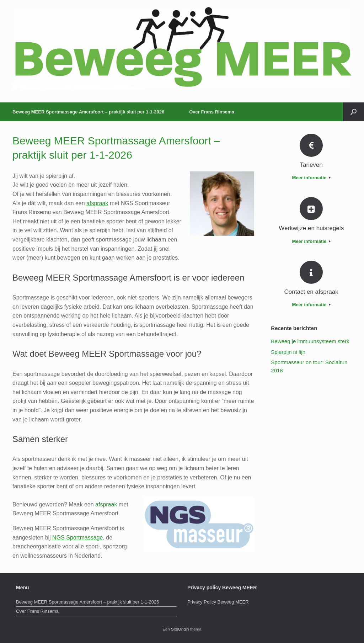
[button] (354, 112)
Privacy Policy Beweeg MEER (218, 602)
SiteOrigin (180, 629)
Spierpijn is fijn (288, 352)
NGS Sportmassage (77, 538)
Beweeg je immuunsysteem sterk (310, 341)
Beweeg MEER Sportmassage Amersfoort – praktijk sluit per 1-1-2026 (88, 112)
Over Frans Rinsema (212, 112)
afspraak (97, 203)
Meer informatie (311, 178)
